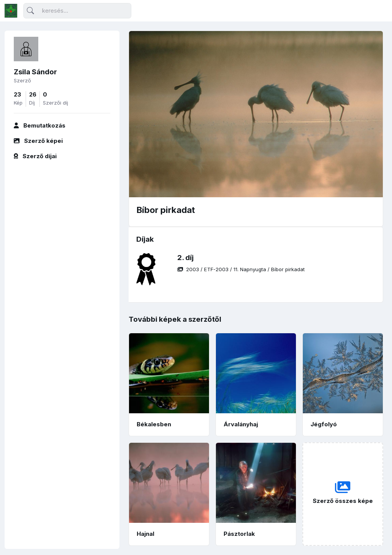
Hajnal (145, 534)
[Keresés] (77, 11)
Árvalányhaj (241, 424)
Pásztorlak (239, 534)
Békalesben (154, 424)
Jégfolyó (324, 424)
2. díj (185, 258)
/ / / (241, 269)
